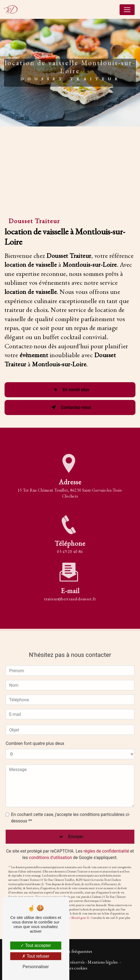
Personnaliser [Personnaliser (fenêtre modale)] (36, 967)
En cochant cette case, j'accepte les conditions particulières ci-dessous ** (71, 811)
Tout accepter (36, 945)
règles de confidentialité (106, 844)
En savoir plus (70, 390)
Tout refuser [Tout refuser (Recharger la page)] (36, 956)
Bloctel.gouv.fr (80, 911)
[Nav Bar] (127, 10)
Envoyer (76, 830)
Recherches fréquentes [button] (70, 951)
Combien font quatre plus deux (35, 737)
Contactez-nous (70, 408)
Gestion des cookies (70, 968)
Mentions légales (103, 962)
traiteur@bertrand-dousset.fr (70, 592)
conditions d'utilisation (51, 851)
